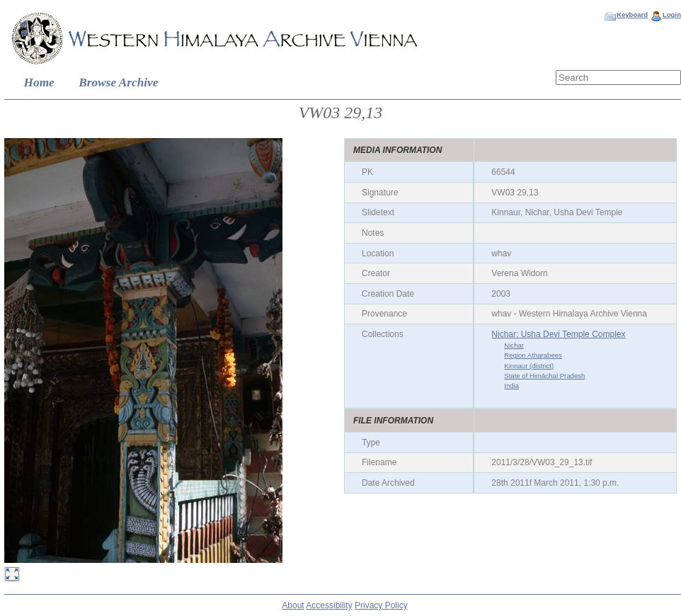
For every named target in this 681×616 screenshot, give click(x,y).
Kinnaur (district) (529, 366)
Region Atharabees (533, 355)
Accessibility (329, 605)
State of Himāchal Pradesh (544, 376)
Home (39, 82)
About (293, 605)
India (511, 386)
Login (672, 15)
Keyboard (632, 15)
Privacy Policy (381, 605)
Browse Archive (118, 82)
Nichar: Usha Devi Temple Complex (558, 334)
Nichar (514, 345)
